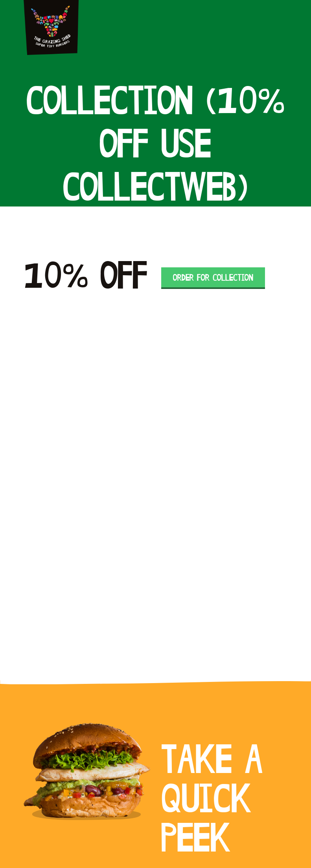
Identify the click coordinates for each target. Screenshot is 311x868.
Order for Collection (213, 278)
